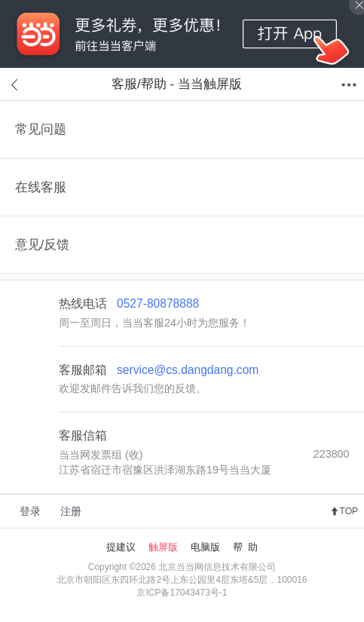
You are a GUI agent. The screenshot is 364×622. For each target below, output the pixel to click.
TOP (349, 511)
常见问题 (41, 129)
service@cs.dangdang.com (188, 370)
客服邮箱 (159, 370)
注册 (71, 511)
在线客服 (41, 187)
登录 (30, 511)
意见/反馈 (43, 245)
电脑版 (205, 547)
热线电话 (129, 303)
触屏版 (163, 547)
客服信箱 (83, 435)
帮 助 (245, 547)
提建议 (121, 547)
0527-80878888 (158, 303)
